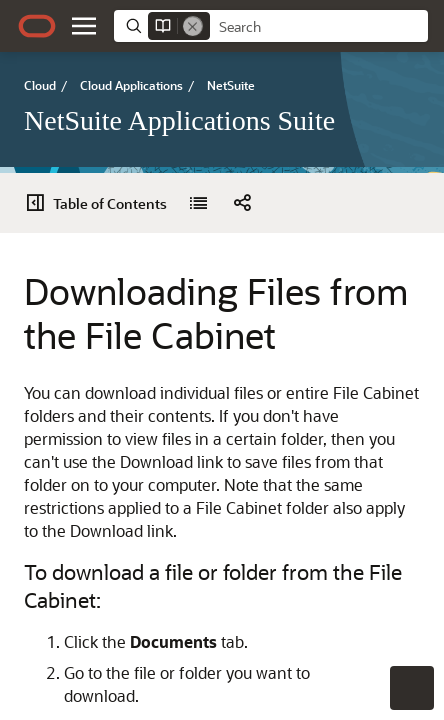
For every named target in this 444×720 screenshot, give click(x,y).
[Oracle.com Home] (37, 26)
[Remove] (193, 26)
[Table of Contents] (102, 203)
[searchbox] (319, 27)
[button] (84, 26)
